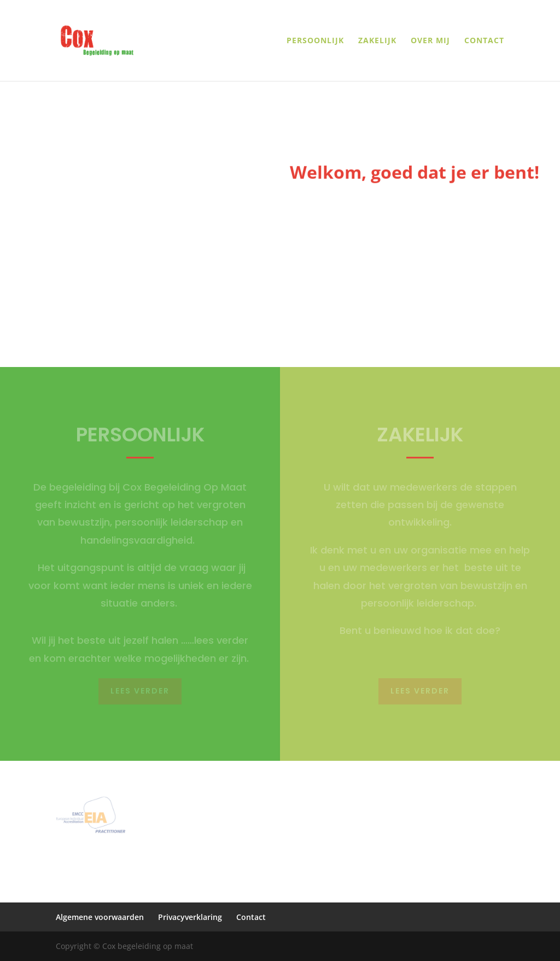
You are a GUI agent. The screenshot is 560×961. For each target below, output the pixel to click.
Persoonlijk (315, 41)
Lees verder (140, 691)
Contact (484, 41)
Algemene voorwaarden (100, 917)
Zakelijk (377, 41)
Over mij (430, 41)
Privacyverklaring (190, 917)
